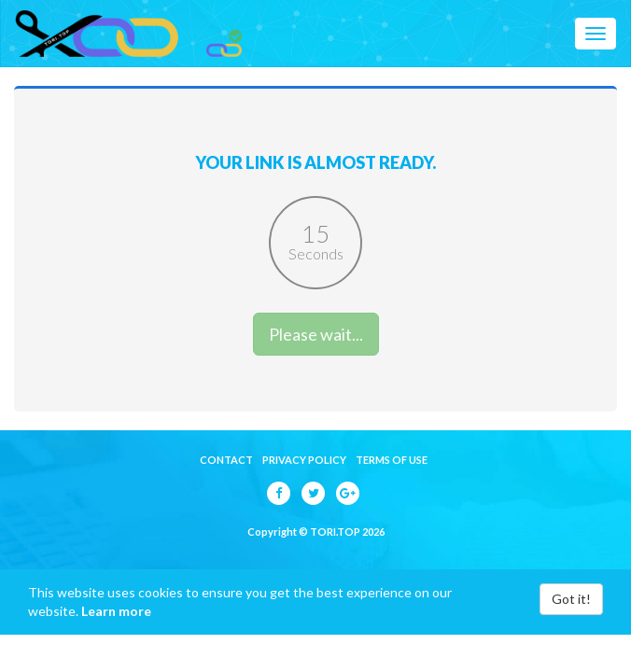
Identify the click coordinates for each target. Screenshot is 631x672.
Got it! (571, 599)
